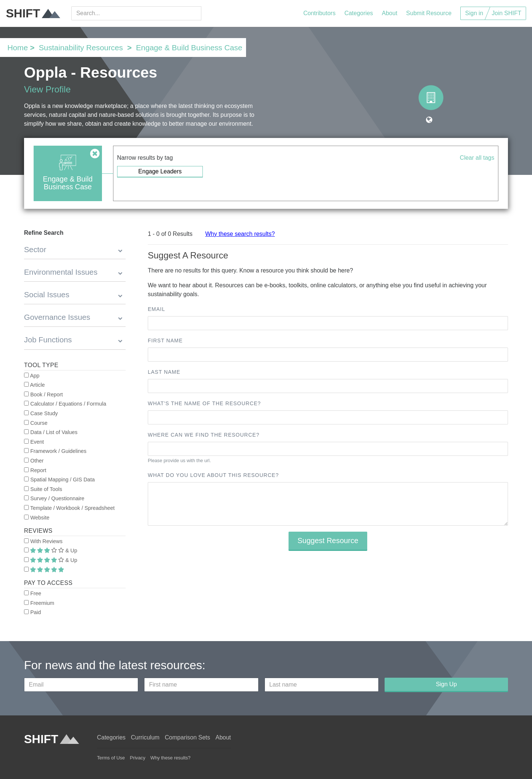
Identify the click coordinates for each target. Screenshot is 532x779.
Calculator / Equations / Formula (65, 404)
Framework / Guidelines (55, 451)
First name (165, 341)
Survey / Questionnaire (54, 498)
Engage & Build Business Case (189, 48)
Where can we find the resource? (204, 435)
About (390, 13)
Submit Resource (429, 13)
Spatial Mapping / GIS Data (59, 480)
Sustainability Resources (81, 48)
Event (34, 442)
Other (34, 461)
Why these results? (170, 758)
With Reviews (43, 541)
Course (36, 423)
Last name (164, 372)
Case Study (41, 413)
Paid (33, 612)
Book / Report (43, 394)
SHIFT (33, 13)
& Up (51, 551)
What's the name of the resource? (204, 403)
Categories (359, 13)
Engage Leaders (160, 171)
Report (35, 470)
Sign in (474, 13)
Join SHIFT (507, 13)
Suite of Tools (43, 489)
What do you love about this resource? (213, 475)
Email (156, 309)
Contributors (319, 13)
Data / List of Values (51, 432)
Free (33, 593)
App (32, 376)
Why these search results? (240, 234)
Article (34, 385)
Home (18, 48)
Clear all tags (477, 158)
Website (37, 518)
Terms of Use (111, 758)
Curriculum (145, 737)
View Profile (47, 89)
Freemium (39, 603)
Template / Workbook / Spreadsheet (69, 508)
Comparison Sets (187, 737)
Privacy (137, 758)
